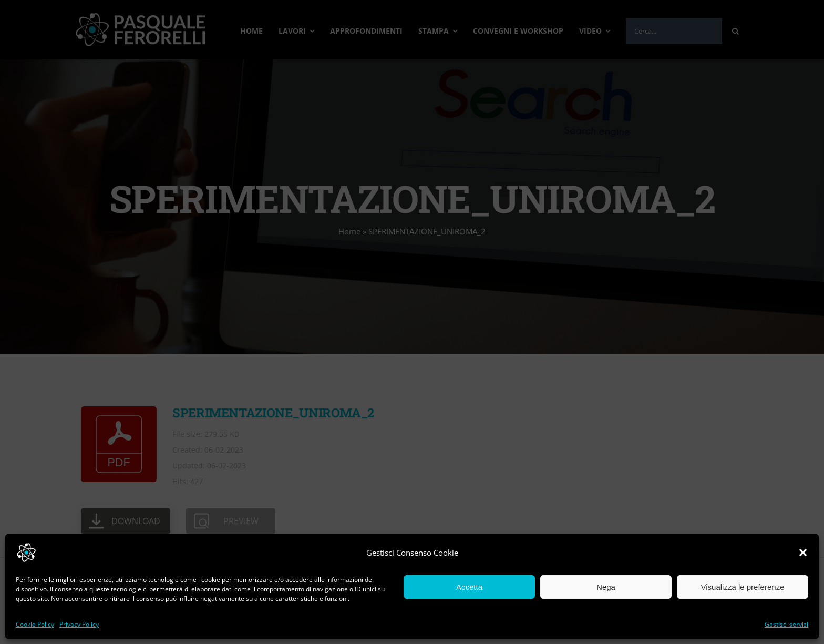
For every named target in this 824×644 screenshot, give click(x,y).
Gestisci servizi (786, 624)
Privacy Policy (79, 624)
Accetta (469, 587)
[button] (803, 553)
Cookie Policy (35, 624)
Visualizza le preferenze (743, 587)
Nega (606, 587)
